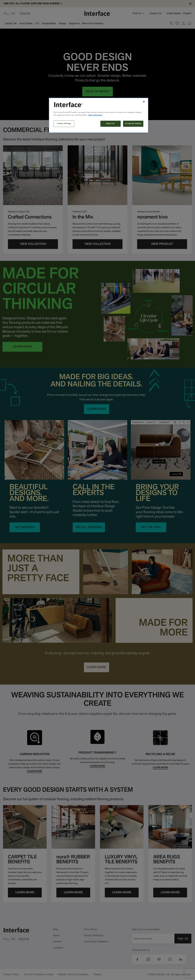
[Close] (144, 102)
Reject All (111, 124)
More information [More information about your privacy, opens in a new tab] (96, 115)
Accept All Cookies (133, 124)
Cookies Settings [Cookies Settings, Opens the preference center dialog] (64, 124)
